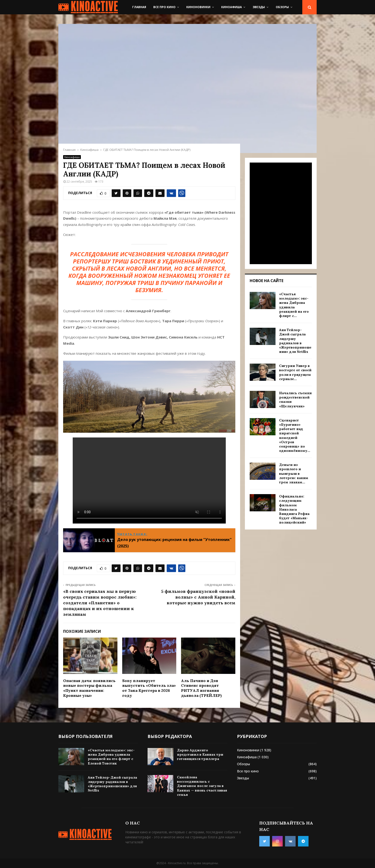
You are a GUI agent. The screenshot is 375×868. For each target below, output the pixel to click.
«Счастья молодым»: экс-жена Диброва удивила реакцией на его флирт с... (294, 305)
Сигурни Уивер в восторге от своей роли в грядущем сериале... (295, 372)
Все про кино (164, 7)
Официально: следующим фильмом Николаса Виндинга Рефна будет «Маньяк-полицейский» (294, 509)
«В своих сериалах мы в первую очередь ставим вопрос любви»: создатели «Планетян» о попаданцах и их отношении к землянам (100, 603)
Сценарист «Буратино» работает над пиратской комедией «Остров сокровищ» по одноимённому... (295, 435)
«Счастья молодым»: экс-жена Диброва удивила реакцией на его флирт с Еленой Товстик (111, 757)
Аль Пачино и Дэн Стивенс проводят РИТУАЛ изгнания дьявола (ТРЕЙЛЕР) (201, 688)
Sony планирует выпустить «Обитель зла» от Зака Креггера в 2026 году (149, 688)
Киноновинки (198, 7)
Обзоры (282, 7)
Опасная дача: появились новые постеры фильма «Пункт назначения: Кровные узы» (89, 688)
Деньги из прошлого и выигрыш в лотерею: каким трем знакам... (294, 473)
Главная (139, 7)
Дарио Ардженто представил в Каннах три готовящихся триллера (200, 754)
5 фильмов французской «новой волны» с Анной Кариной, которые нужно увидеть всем (198, 597)
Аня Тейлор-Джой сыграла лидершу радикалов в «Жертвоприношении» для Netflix (295, 341)
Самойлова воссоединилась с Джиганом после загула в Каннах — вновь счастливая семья (202, 786)
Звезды (259, 7)
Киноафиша (232, 7)
